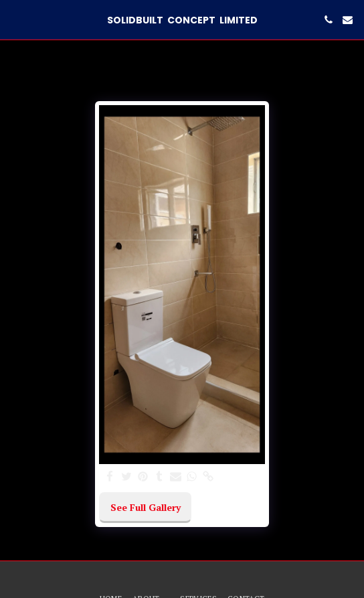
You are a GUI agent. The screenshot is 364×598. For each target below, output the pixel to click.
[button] (15, 19)
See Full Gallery (146, 507)
